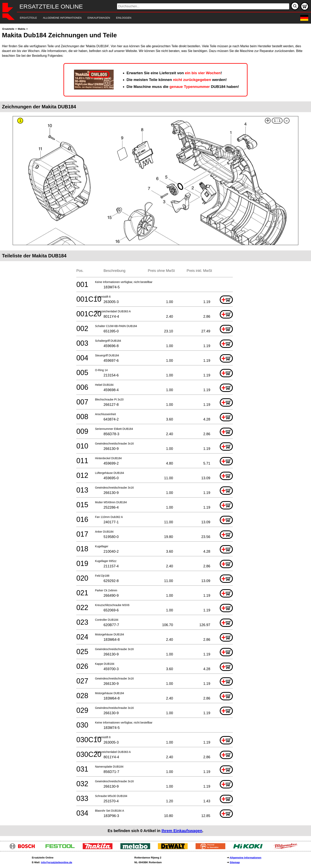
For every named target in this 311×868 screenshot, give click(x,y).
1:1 (277, 121)
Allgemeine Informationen (246, 858)
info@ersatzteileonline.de (57, 862)
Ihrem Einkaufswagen (182, 831)
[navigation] (150, 18)
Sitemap (235, 862)
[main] (155, 431)
